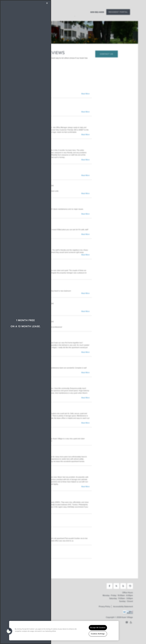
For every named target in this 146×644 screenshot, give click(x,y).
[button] (9, 631)
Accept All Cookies (98, 628)
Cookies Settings (98, 634)
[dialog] (26, 322)
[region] (64, 631)
